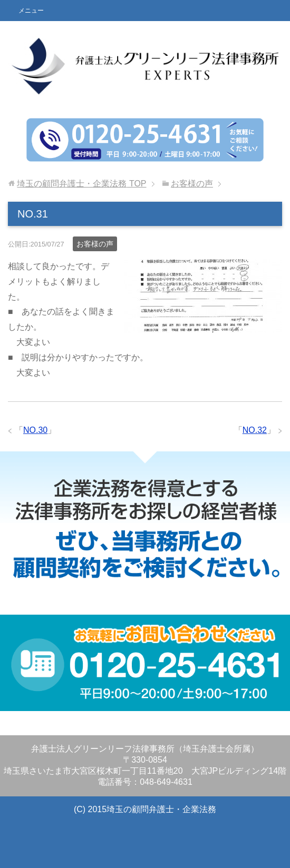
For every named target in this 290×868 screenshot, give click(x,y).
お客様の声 (95, 244)
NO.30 (35, 430)
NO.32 (255, 430)
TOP (81, 184)
